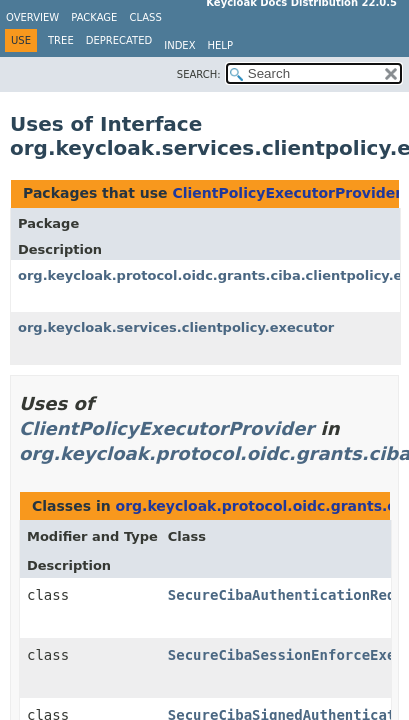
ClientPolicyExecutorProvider (287, 193)
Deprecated (119, 40)
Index (179, 45)
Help (220, 45)
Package (94, 17)
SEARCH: (199, 74)
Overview (32, 17)
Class (145, 17)
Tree (61, 40)
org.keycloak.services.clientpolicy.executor (176, 327)
